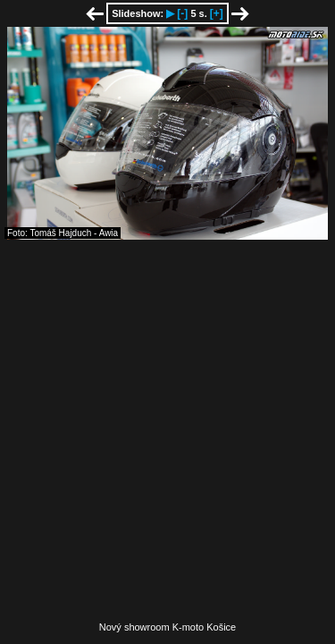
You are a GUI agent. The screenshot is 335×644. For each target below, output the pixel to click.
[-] (182, 13)
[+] (217, 13)
